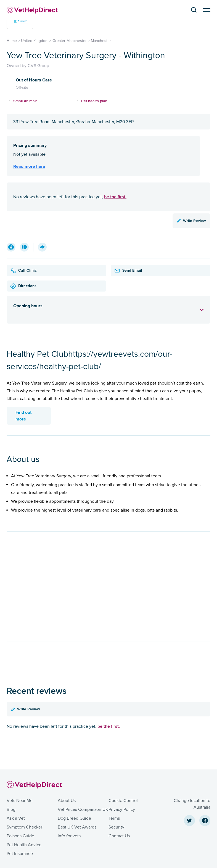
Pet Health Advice (24, 845)
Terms (114, 818)
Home (12, 41)
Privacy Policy (122, 809)
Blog (11, 809)
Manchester (101, 41)
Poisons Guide (20, 836)
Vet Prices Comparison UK (83, 809)
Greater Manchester (70, 41)
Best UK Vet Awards (77, 827)
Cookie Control (123, 801)
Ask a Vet (16, 818)
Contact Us (119, 836)
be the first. (115, 197)
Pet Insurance (20, 854)
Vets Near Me (20, 801)
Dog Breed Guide (74, 818)
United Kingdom (35, 41)
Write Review (191, 221)
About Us (67, 801)
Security (116, 827)
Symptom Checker (24, 827)
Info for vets (69, 836)
